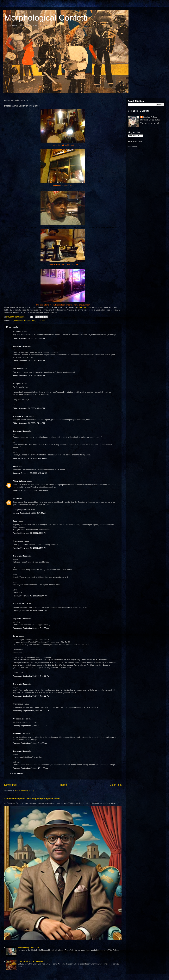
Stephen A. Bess (20, 346)
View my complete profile (150, 123)
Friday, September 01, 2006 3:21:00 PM (29, 361)
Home (63, 785)
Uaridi (15, 499)
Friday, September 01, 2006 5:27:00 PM (29, 376)
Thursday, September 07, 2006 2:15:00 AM (30, 743)
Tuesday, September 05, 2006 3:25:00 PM (30, 611)
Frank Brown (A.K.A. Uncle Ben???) (32, 961)
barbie (15, 466)
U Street (41, 321)
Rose (15, 521)
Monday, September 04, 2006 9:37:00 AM (29, 513)
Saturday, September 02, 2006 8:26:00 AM (30, 458)
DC (12, 321)
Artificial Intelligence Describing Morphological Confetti (32, 799)
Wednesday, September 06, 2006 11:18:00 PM (31, 711)
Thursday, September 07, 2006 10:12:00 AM (30, 768)
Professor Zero (19, 719)
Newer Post (11, 785)
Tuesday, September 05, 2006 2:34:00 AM (30, 548)
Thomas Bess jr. (30, 321)
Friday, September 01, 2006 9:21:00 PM (29, 423)
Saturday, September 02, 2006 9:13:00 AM (30, 473)
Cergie (15, 636)
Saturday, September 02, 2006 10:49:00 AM (30, 491)
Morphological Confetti (46, 18)
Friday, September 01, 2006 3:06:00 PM (29, 338)
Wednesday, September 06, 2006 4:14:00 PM (31, 676)
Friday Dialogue (19, 481)
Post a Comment (17, 773)
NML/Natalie (18, 369)
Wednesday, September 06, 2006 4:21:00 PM (31, 696)
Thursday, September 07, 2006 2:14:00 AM (30, 726)
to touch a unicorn (20, 416)
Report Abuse (135, 141)
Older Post (116, 785)
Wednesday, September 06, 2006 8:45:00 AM (31, 628)
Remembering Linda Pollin (28, 948)
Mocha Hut (19, 321)
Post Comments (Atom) (25, 790)
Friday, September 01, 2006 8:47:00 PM (29, 408)
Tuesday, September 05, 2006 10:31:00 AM (30, 596)
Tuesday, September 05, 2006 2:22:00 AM (30, 533)
